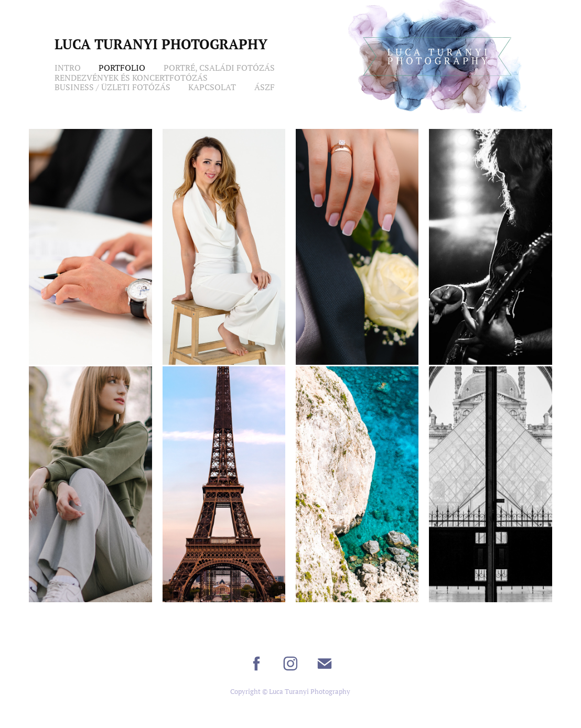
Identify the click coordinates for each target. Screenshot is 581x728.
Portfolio (122, 68)
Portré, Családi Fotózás (219, 68)
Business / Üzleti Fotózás (112, 87)
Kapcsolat (212, 87)
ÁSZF (265, 87)
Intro (68, 68)
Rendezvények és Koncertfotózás (131, 78)
